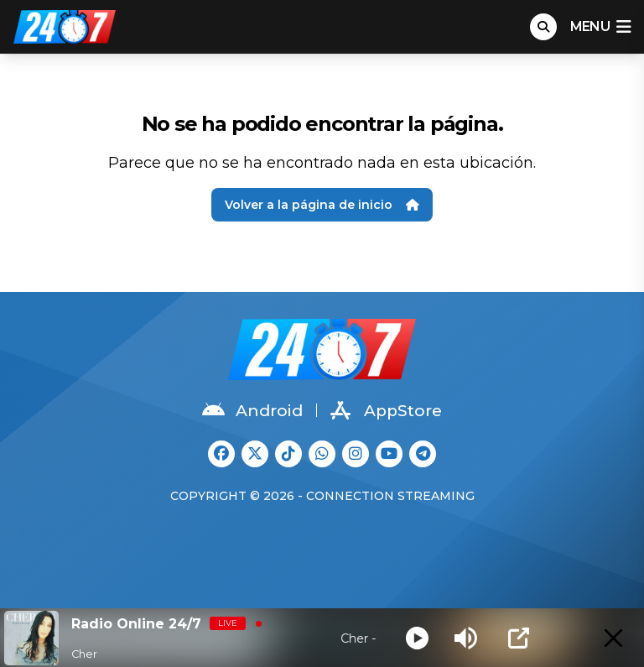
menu (600, 27)
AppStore (386, 410)
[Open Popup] (519, 638)
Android (252, 410)
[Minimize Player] (613, 638)
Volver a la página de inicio (322, 205)
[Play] (417, 638)
